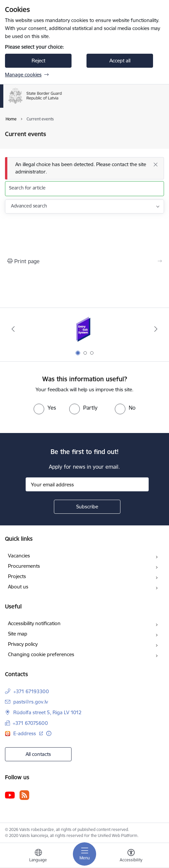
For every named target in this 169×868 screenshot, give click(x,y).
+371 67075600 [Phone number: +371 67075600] (30, 723)
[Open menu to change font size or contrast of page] (131, 856)
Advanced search (29, 206)
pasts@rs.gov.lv (31, 702)
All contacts (38, 754)
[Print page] (84, 261)
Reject (38, 61)
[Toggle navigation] (84, 854)
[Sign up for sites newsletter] (87, 507)
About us (18, 587)
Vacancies (19, 556)
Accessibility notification (34, 623)
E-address (25, 733)
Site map (18, 634)
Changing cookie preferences (41, 654)
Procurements (24, 566)
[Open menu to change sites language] (38, 856)
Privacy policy (23, 644)
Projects (17, 576)
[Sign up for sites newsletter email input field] (87, 484)
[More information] (49, 733)
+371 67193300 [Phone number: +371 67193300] (31, 691)
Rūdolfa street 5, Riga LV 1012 (47, 712)
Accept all (120, 61)
